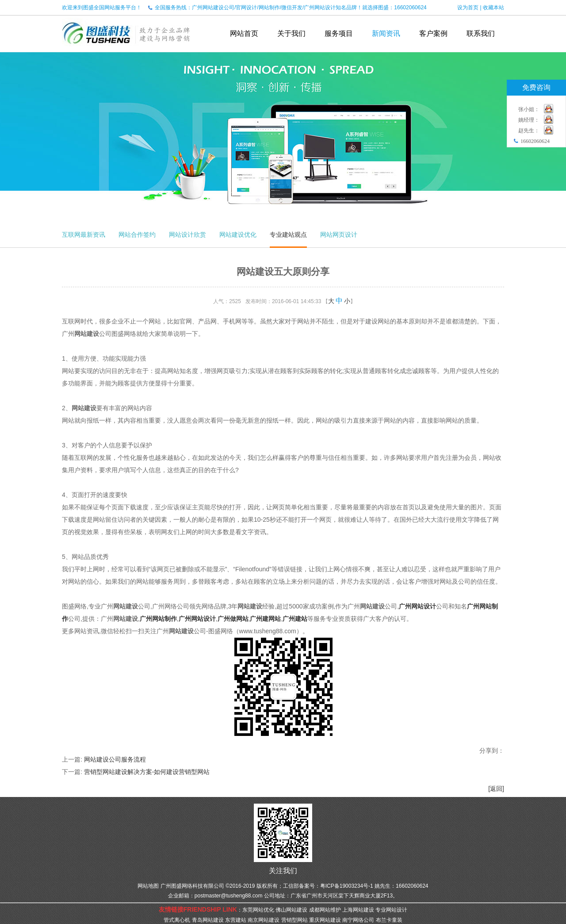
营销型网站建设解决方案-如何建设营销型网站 (147, 772)
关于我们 (291, 33)
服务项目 (339, 33)
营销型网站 (294, 920)
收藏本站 (493, 8)
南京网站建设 (264, 920)
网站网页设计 (339, 235)
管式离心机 (177, 920)
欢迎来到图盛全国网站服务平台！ (102, 8)
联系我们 (481, 33)
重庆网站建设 (325, 920)
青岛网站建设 (208, 920)
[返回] (496, 789)
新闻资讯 (386, 33)
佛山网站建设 (291, 910)
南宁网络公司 (358, 920)
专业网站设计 (391, 910)
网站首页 (244, 33)
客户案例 (433, 33)
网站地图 (148, 886)
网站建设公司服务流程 (115, 759)
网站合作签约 (137, 235)
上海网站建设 (358, 910)
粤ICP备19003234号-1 (347, 886)
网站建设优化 (238, 235)
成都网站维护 (325, 910)
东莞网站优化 (258, 910)
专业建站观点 (288, 235)
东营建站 (236, 920)
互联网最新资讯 (84, 235)
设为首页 (468, 8)
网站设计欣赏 (187, 235)
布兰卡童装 (389, 920)
